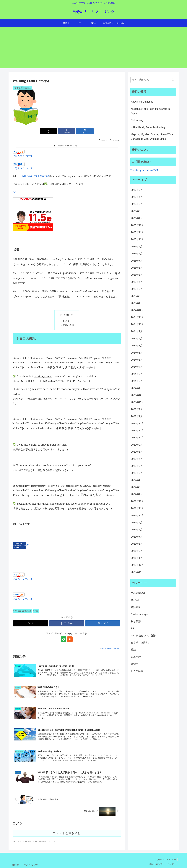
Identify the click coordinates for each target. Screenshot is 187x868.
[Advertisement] (94, 49)
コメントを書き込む (67, 833)
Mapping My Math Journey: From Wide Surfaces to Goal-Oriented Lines (152, 137)
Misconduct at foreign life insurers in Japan (150, 111)
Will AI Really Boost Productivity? (149, 127)
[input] (153, 80)
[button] (173, 80)
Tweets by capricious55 (144, 170)
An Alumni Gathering (142, 102)
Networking (137, 120)
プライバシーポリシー (167, 860)
